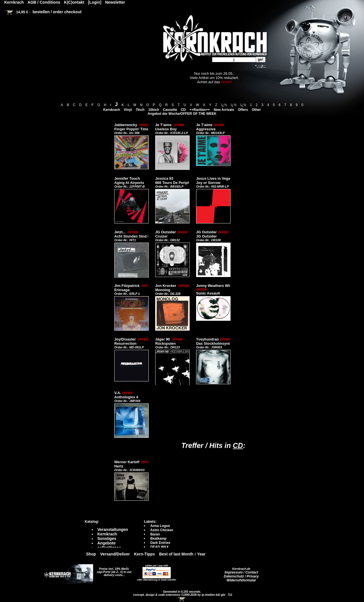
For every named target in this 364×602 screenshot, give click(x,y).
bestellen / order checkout (57, 12)
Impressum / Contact (241, 572)
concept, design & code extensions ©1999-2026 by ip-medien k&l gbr (180, 595)
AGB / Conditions (44, 2)
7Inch (140, 110)
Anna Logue (160, 526)
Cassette (170, 110)
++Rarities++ (200, 110)
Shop (91, 554)
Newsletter (115, 2)
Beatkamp (158, 539)
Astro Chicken (162, 530)
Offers (243, 110)
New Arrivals (224, 110)
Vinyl (128, 110)
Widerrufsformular (241, 580)
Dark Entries (160, 543)
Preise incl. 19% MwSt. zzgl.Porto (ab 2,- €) (113, 570)
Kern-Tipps (144, 554)
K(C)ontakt (74, 2)
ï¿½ (224, 105)
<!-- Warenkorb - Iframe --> (182, 599)
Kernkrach (112, 110)
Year (201, 554)
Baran (155, 534)
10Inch (154, 110)
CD (183, 110)
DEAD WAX (160, 547)
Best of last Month (176, 554)
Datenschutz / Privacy (241, 576)
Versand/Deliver (115, 554)
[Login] (95, 2)
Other (256, 110)
